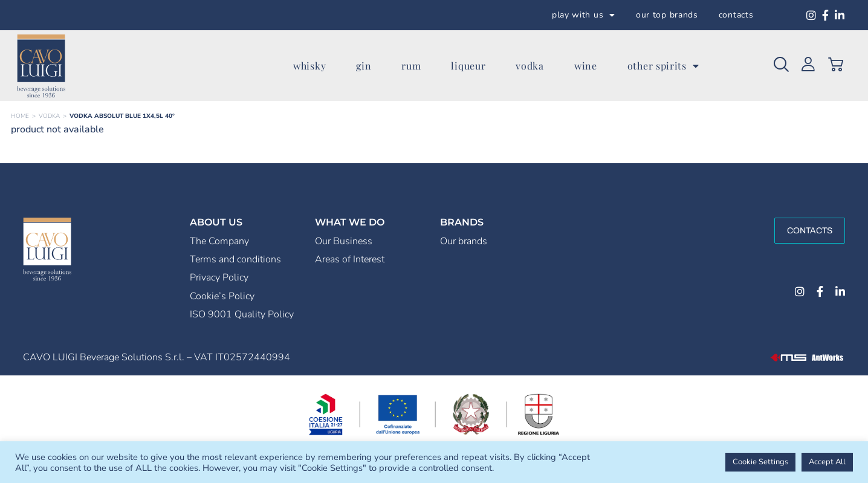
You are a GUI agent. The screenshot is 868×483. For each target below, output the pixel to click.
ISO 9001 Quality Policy (242, 314)
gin (364, 66)
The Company (219, 241)
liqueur (468, 66)
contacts (736, 15)
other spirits (663, 66)
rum (411, 66)
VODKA (49, 116)
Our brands (464, 241)
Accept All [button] (827, 462)
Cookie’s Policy (222, 296)
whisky (309, 66)
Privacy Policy (219, 277)
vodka (530, 66)
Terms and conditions (235, 259)
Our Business (344, 241)
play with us (584, 15)
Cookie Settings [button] (760, 462)
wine (586, 66)
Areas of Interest (350, 259)
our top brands (667, 15)
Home (20, 116)
